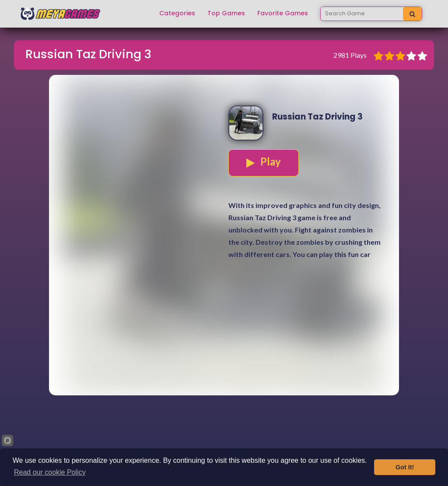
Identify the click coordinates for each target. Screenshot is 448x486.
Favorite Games (283, 13)
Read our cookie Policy (50, 472)
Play (264, 162)
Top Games (226, 13)
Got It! (405, 467)
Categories (177, 13)
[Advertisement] (224, 334)
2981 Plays (350, 55)
